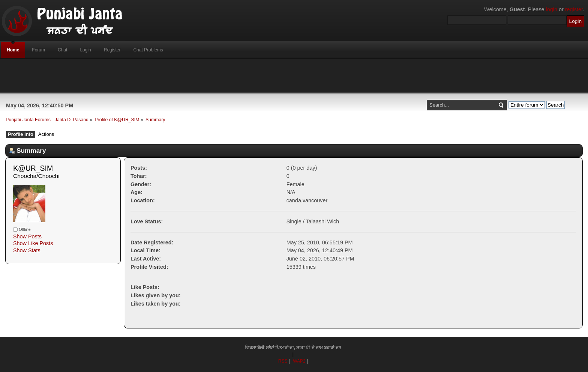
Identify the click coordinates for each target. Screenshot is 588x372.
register (574, 9)
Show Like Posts (33, 243)
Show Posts (27, 236)
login (552, 9)
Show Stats (27, 250)
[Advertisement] (294, 75)
